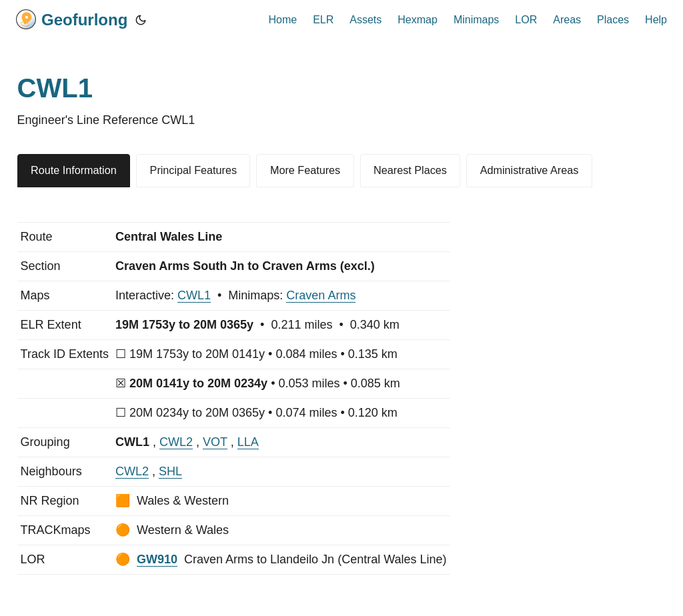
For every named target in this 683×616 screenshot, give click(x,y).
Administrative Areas (530, 170)
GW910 (157, 559)
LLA (248, 442)
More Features (305, 170)
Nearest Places (410, 170)
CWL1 (194, 295)
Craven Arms (321, 295)
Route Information (74, 170)
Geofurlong (72, 19)
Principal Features (193, 170)
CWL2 (176, 442)
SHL (170, 471)
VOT (215, 442)
